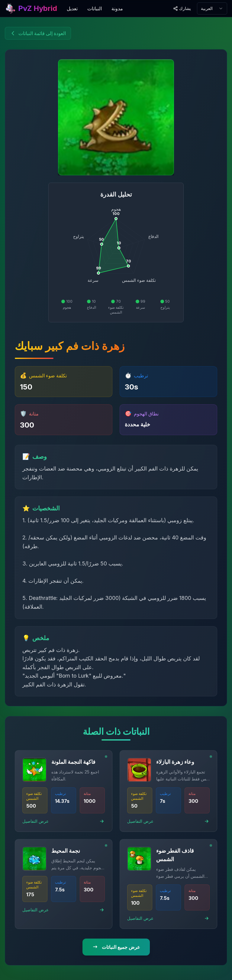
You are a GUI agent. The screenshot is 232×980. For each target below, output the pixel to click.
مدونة (117, 8)
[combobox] (212, 8)
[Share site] (182, 8)
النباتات (95, 8)
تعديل (72, 8)
